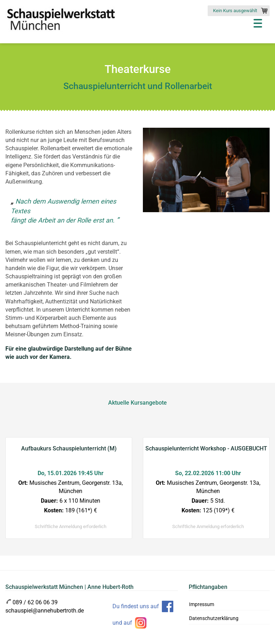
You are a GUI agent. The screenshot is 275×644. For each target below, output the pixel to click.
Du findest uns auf (136, 606)
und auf (122, 623)
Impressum (202, 604)
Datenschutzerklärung (214, 618)
